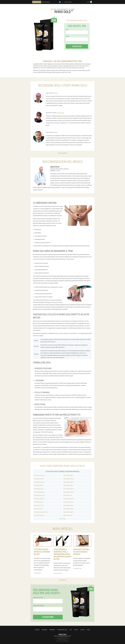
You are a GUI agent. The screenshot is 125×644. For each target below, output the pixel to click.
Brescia (56, 93)
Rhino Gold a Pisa (68, 515)
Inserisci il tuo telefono (39, 606)
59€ (42, 447)
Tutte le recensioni (63, 153)
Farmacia (37, 630)
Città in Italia (62, 519)
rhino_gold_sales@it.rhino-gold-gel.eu (62, 636)
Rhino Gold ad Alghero (69, 492)
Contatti (83, 630)
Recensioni (44, 630)
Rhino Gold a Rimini (68, 485)
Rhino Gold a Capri (38, 502)
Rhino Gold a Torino (39, 479)
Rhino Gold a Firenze (68, 505)
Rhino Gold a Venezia (39, 475)
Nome (67, 29)
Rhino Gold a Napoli (68, 512)
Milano (56, 132)
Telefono (68, 36)
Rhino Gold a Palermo (69, 489)
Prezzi (89, 630)
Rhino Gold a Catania (68, 502)
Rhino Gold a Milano (68, 475)
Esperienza (52, 630)
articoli (76, 630)
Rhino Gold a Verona (68, 479)
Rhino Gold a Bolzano (39, 499)
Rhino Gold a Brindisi (68, 499)
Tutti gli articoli (63, 580)
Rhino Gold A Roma (39, 489)
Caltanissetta (60, 113)
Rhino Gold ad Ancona (39, 495)
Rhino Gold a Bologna (39, 492)
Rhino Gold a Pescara (39, 515)
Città (71, 630)
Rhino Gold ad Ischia (68, 509)
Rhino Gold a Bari (68, 495)
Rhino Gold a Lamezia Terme (41, 512)
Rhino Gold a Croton (39, 505)
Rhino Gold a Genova (39, 482)
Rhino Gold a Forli (38, 509)
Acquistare (77, 46)
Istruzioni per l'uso (62, 630)
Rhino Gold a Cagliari (68, 482)
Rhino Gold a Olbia (38, 485)
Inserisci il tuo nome (38, 598)
